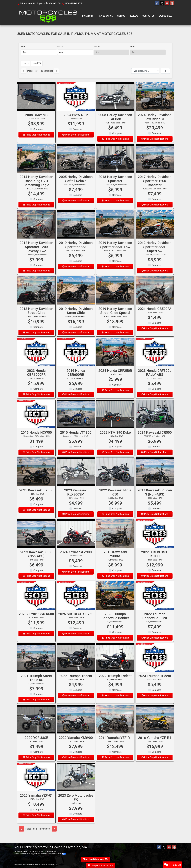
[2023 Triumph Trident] (155, 663)
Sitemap (44, 854)
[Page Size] (165, 71)
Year (23, 47)
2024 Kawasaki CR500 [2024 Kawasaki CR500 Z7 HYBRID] (155, 438)
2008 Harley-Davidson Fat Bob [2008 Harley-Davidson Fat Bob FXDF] (115, 117)
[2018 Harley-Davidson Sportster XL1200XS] (115, 164)
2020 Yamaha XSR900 (76, 744)
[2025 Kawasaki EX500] (36, 478)
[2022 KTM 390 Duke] (115, 420)
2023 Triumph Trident (155, 682)
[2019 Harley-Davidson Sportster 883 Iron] (76, 230)
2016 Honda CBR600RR (76, 379)
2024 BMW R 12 (76, 115)
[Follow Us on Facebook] (157, 4)
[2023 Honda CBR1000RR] (36, 358)
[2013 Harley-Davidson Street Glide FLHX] (36, 296)
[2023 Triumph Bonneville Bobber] (115, 601)
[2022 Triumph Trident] (76, 663)
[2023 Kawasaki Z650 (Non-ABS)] (36, 539)
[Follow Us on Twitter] (162, 4)
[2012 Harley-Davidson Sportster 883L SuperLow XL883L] (155, 230)
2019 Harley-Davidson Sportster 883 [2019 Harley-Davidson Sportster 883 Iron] (76, 251)
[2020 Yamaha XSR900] (76, 725)
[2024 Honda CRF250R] (115, 358)
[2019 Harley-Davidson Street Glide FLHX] (76, 296)
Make (60, 47)
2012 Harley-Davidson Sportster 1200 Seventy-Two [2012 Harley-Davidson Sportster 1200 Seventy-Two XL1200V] (36, 253)
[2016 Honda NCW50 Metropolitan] (36, 420)
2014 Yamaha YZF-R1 (115, 744)
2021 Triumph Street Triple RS (36, 684)
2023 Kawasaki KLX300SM (76, 498)
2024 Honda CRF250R (115, 376)
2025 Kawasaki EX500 (36, 496)
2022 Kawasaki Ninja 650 (115, 498)
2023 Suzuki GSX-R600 (36, 620)
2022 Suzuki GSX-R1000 (155, 560)
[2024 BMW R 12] (76, 97)
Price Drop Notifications (36, 135)
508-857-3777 (74, 3)
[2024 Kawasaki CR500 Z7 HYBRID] (155, 420)
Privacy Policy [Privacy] (52, 851)
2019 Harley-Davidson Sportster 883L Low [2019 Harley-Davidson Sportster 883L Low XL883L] (115, 251)
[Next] (56, 71)
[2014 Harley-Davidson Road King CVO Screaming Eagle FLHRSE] (36, 164)
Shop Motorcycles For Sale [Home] (23, 851)
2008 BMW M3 (36, 115)
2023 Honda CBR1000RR (36, 379)
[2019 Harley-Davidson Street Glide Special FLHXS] (115, 296)
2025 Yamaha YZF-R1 (36, 801)
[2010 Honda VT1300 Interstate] (76, 420)
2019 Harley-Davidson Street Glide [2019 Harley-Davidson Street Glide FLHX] (76, 317)
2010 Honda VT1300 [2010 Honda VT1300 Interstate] (76, 438)
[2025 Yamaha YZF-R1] (36, 783)
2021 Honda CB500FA (155, 315)
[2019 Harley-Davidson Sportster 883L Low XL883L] (115, 230)
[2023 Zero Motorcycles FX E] (76, 783)
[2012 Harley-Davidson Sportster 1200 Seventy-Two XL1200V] (36, 230)
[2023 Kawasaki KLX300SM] (76, 478)
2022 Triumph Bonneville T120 (155, 622)
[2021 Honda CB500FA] (155, 296)
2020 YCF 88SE (36, 744)
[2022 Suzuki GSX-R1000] (155, 539)
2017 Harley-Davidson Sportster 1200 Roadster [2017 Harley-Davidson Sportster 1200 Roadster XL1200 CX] (155, 187)
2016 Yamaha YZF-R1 (155, 744)
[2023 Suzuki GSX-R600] (36, 601)
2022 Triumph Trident (76, 682)
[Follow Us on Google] (172, 4)
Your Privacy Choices (57, 854)
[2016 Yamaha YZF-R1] (155, 725)
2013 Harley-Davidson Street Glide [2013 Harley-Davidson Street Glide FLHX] (36, 317)
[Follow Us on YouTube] (167, 4)
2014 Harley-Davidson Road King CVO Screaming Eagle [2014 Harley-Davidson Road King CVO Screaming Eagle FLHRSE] (36, 187)
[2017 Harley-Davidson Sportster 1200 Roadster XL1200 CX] (155, 164)
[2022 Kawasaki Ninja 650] (115, 478)
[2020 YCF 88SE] (36, 725)
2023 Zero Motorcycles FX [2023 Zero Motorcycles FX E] (76, 803)
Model (97, 47)
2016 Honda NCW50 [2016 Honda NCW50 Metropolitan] (36, 438)
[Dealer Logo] (48, 16)
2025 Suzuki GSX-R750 (76, 620)
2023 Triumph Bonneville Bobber (115, 622)
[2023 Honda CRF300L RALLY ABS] (155, 358)
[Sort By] (145, 71)
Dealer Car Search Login (22, 854)
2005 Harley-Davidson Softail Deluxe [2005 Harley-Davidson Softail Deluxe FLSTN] (76, 185)
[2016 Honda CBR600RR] (76, 358)
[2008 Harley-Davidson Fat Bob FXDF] (115, 97)
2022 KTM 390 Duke (115, 438)
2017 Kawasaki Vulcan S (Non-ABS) (155, 498)
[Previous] (24, 71)
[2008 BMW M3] (36, 97)
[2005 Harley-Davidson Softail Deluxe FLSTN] (76, 164)
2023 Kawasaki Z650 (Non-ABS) (36, 560)
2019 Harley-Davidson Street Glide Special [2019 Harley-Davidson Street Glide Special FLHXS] (115, 317)
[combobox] (39, 52)
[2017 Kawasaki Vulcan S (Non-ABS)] (155, 478)
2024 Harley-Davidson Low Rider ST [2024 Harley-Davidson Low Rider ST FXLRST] (155, 117)
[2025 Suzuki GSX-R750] (76, 601)
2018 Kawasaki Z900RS (115, 560)
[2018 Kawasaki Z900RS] (115, 539)
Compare (38, 129)
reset (37, 63)
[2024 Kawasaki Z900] (76, 539)
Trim (132, 47)
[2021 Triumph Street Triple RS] (36, 663)
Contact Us (43, 851)
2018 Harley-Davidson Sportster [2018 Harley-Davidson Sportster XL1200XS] (115, 185)
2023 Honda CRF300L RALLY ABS (155, 379)
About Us (35, 851)
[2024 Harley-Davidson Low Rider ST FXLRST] (155, 97)
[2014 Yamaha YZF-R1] (115, 725)
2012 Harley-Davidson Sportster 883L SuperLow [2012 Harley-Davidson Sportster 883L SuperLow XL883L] (155, 253)
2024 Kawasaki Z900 (76, 558)
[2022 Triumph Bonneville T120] (155, 601)
